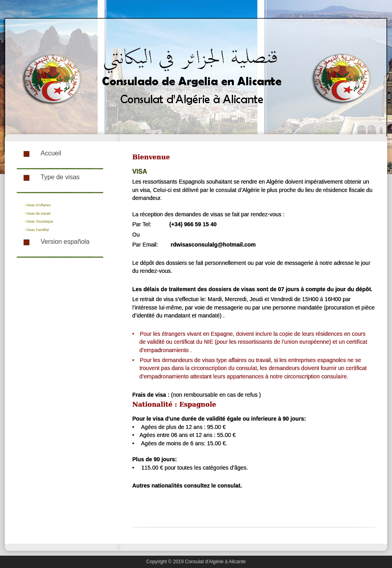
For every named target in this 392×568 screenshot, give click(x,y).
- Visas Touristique (38, 221)
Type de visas (60, 177)
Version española (65, 242)
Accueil (51, 153)
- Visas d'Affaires (37, 205)
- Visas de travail (37, 213)
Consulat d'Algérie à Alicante (215, 562)
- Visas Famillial (36, 230)
